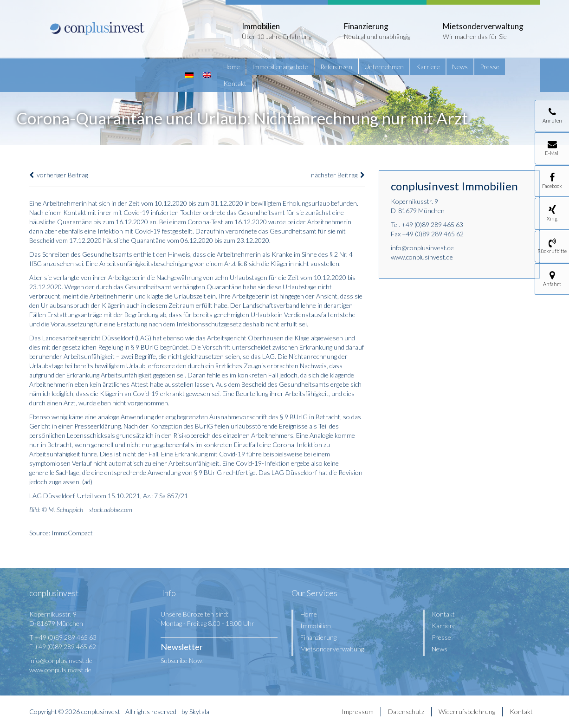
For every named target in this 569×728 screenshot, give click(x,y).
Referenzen (336, 67)
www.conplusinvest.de (422, 257)
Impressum (358, 712)
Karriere (428, 67)
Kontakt (235, 83)
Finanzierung (318, 637)
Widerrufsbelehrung (467, 712)
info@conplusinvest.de (422, 248)
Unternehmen (384, 67)
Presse (490, 67)
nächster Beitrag (338, 175)
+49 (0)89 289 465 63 (432, 224)
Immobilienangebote (280, 67)
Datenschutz (406, 712)
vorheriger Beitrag (58, 175)
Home (232, 67)
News (460, 67)
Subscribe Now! (182, 660)
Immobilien (316, 626)
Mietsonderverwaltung (332, 649)
